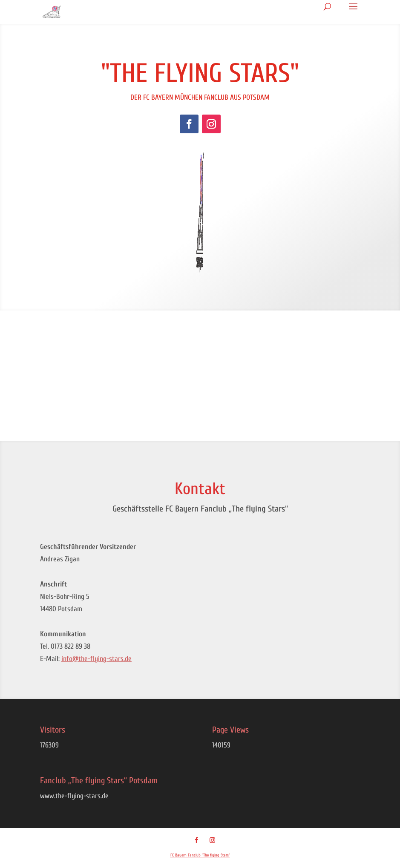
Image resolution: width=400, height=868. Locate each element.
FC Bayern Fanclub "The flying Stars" (200, 855)
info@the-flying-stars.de (96, 659)
